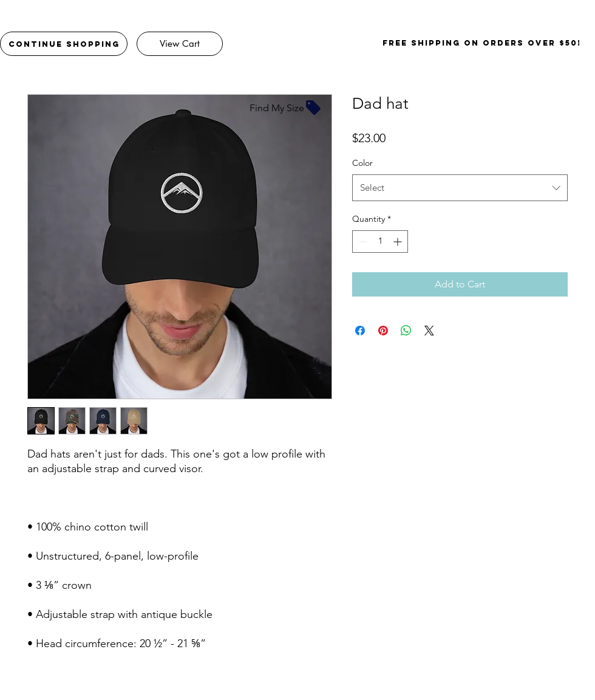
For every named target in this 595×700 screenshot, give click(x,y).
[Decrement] (362, 242)
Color (362, 163)
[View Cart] (180, 44)
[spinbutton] (380, 242)
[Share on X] (429, 331)
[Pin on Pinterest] (383, 331)
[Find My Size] (286, 108)
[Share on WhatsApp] (406, 331)
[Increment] (399, 242)
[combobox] (460, 188)
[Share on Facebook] (360, 331)
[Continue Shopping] (64, 44)
